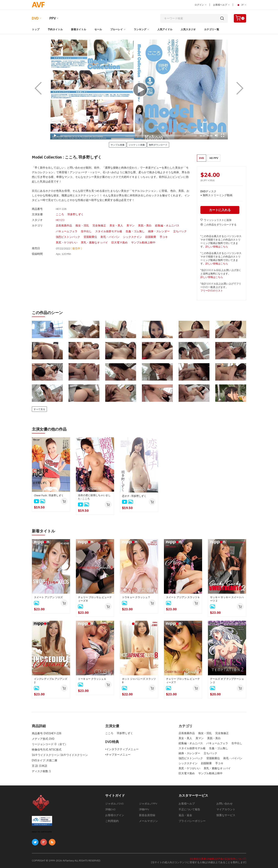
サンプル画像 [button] (118, 145)
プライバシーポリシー (192, 821)
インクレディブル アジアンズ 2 (51, 681)
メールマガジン (148, 821)
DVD (35, 18)
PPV (53, 18)
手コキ (164, 236)
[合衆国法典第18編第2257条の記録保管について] (218, 859)
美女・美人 (116, 225)
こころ (60, 214)
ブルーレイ (117, 29)
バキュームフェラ (67, 231)
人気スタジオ (188, 29)
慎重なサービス (226, 815)
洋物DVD (110, 809)
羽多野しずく (75, 214)
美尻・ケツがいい (67, 241)
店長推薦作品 (64, 225)
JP (241, 5)
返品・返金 (185, 815)
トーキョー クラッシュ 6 (92, 679)
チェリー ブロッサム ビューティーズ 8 (95, 599)
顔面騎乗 (151, 236)
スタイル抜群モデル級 (109, 231)
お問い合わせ (225, 804)
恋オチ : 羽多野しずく (134, 496)
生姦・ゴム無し (135, 231)
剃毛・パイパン (110, 236)
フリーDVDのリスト (212, 291)
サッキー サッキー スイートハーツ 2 (227, 599)
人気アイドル (165, 29)
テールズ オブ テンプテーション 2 (227, 681)
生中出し (86, 231)
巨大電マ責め (120, 241)
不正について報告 (189, 809)
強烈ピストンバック (68, 236)
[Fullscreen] (223, 135)
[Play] (139, 90)
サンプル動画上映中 (143, 241)
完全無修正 (99, 225)
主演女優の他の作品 (49, 429)
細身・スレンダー (159, 231)
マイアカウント (226, 809)
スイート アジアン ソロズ (48, 597)
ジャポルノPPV (148, 804)
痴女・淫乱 (82, 225)
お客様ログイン (115, 815)
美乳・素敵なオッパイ (94, 241)
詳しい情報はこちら (217, 247)
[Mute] (216, 135)
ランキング (140, 29)
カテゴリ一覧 (212, 29)
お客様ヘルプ (221, 5)
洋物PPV (144, 809)
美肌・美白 (145, 225)
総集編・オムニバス (167, 225)
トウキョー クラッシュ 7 (136, 597)
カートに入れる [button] (220, 210)
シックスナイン (132, 236)
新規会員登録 (147, 815)
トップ (36, 29)
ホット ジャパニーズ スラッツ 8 (139, 681)
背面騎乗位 (90, 236)
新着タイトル (79, 29)
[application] (139, 90)
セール (98, 29)
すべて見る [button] (39, 409)
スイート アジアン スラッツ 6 (183, 597)
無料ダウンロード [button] (158, 145)
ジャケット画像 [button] (137, 145)
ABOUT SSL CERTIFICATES (42, 832)
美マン (131, 225)
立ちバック (180, 231)
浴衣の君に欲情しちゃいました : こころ (94, 497)
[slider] (128, 136)
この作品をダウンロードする (218, 225)
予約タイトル (55, 29)
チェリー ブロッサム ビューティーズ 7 (183, 681)
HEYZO (60, 220)
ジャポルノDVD (114, 804)
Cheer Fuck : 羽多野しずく (49, 495)
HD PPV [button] (214, 158)
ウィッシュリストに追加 (216, 220)
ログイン (200, 5)
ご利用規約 (112, 821)
